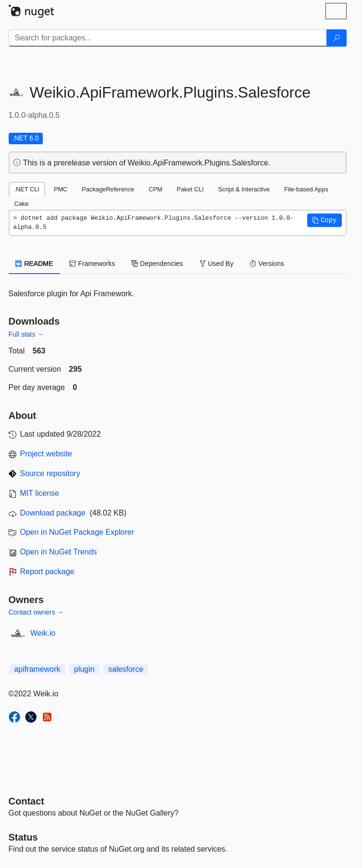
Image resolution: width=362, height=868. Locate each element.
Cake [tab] (22, 204)
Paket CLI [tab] (190, 189)
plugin (84, 669)
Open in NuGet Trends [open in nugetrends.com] (59, 552)
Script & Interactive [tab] (244, 189)
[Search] (337, 38)
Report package (47, 572)
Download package (53, 513)
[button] (325, 220)
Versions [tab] (267, 264)
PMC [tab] (61, 189)
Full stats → (26, 334)
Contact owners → (36, 612)
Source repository (50, 473)
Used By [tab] (217, 264)
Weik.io (43, 633)
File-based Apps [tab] (306, 189)
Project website (46, 454)
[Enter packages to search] (168, 38)
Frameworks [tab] (92, 264)
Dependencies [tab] (157, 264)
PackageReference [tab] (108, 189)
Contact (26, 801)
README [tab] (35, 264)
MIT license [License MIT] (40, 493)
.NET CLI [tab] (27, 189)
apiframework (37, 669)
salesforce (126, 669)
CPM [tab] (155, 189)
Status (23, 837)
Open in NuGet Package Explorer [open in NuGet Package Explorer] (77, 532)
